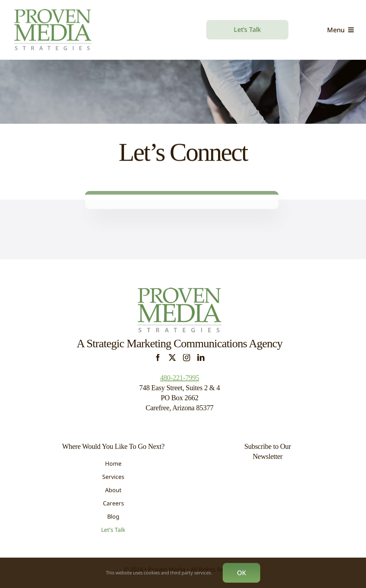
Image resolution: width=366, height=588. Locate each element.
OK (241, 573)
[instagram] (187, 358)
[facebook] (158, 358)
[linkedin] (201, 358)
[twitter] (172, 358)
